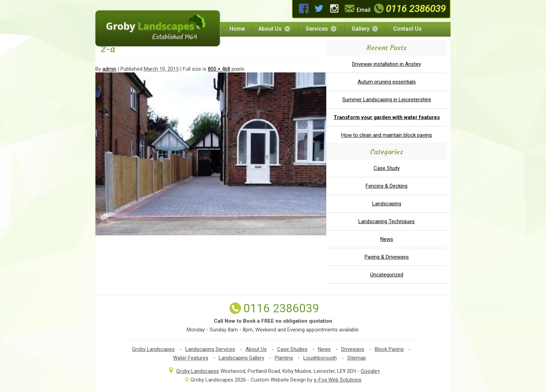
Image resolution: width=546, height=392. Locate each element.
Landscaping (387, 204)
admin (109, 69)
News (387, 239)
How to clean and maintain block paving (387, 135)
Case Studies (292, 349)
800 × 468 (219, 69)
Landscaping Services (210, 349)
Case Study (387, 168)
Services (322, 29)
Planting (284, 358)
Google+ (370, 371)
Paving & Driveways (387, 257)
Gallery (365, 29)
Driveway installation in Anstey (387, 64)
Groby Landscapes (153, 349)
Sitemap (357, 358)
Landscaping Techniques (387, 221)
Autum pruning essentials (387, 82)
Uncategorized (387, 275)
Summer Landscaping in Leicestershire (387, 100)
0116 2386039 (409, 9)
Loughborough (320, 358)
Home (237, 29)
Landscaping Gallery (241, 358)
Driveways (353, 349)
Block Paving (389, 349)
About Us (275, 29)
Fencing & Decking (387, 186)
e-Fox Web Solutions (338, 380)
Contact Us (407, 29)
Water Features (191, 358)
